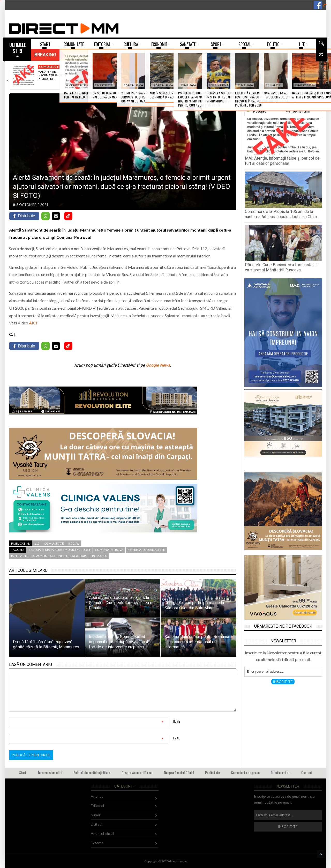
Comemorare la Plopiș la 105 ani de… (115, 74)
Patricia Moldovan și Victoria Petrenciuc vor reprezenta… (239, 76)
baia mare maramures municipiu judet (59, 550)
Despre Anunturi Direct (137, 772)
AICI (33, 323)
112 (37, 543)
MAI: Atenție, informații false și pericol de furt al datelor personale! (282, 161)
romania (99, 556)
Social (74, 543)
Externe (97, 843)
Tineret (230, 67)
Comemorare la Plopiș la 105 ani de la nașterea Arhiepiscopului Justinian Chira (281, 214)
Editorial (97, 806)
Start (23, 772)
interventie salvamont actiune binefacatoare (49, 556)
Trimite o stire (280, 772)
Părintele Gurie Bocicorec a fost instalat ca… (174, 76)
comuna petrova (109, 550)
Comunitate (49, 67)
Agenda (97, 796)
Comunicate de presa (245, 772)
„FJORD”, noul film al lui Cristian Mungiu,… (300, 74)
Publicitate (212, 772)
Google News (158, 365)
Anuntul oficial (102, 833)
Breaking (45, 55)
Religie (106, 67)
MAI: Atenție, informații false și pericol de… (52, 76)
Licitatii (97, 824)
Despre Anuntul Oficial (179, 772)
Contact (307, 772)
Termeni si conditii (50, 772)
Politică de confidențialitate (92, 772)
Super (96, 815)
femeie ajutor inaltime (146, 550)
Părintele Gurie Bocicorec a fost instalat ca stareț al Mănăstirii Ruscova (281, 267)
